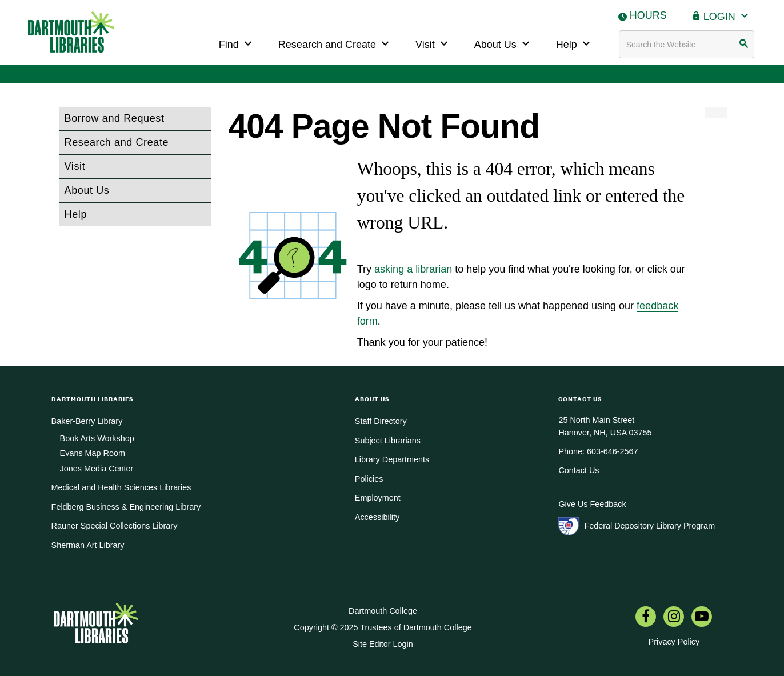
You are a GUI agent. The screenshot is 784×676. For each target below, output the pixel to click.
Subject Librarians (388, 441)
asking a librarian (413, 269)
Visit (433, 43)
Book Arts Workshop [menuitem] (97, 438)
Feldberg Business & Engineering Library (126, 507)
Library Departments (392, 459)
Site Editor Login (383, 644)
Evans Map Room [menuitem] (93, 453)
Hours (648, 15)
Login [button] (727, 15)
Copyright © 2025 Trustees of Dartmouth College (383, 627)
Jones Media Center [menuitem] (97, 469)
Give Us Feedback (592, 504)
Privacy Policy (674, 642)
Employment (378, 498)
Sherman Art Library (88, 545)
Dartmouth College (383, 611)
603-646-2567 (613, 451)
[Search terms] (687, 44)
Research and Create (335, 43)
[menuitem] (646, 618)
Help (575, 43)
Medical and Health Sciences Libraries (121, 487)
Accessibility (377, 517)
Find (237, 43)
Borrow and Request (115, 118)
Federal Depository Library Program (649, 526)
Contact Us (579, 470)
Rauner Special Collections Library (115, 526)
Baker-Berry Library (87, 421)
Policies (369, 479)
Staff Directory (381, 421)
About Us (503, 43)
